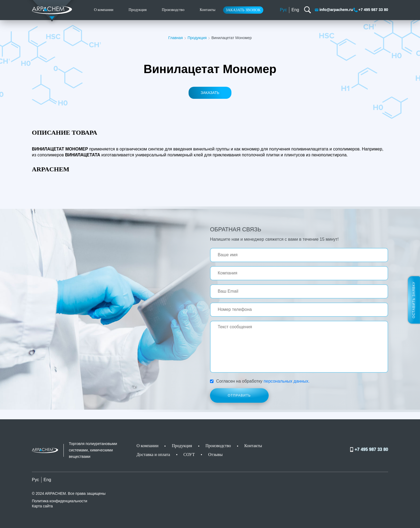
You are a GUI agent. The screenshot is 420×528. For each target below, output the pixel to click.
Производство (173, 10)
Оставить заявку (414, 300)
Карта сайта (42, 506)
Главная (175, 38)
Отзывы (215, 455)
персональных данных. (287, 381)
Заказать (210, 93)
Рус (284, 10)
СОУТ (189, 455)
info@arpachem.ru (334, 10)
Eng (295, 10)
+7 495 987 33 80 (371, 10)
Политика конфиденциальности (60, 501)
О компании (104, 10)
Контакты (207, 10)
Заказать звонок (243, 10)
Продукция (138, 10)
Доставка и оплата (153, 455)
